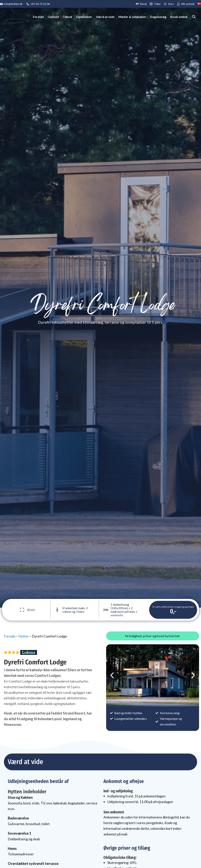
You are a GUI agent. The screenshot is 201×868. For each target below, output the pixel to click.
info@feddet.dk (13, 4)
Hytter (24, 636)
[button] (112, 675)
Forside (10, 636)
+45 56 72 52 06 (40, 4)
